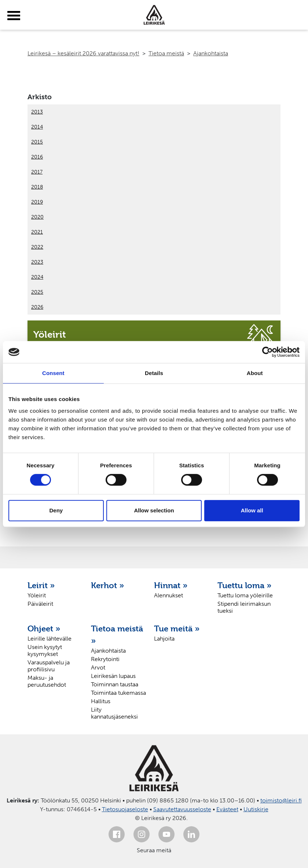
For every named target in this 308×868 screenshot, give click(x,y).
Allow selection (154, 510)
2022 (37, 247)
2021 (37, 232)
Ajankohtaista (211, 53)
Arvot (98, 667)
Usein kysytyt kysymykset (45, 650)
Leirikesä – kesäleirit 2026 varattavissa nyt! (83, 53)
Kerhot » (108, 585)
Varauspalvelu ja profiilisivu (49, 666)
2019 (37, 202)
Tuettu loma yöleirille (245, 595)
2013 (37, 112)
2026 (37, 307)
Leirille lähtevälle (49, 639)
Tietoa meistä (166, 53)
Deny (56, 510)
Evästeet (227, 809)
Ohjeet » (44, 628)
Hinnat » (171, 585)
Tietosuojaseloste (125, 809)
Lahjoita (164, 639)
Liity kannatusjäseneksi (114, 713)
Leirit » (41, 585)
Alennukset (168, 595)
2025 (37, 292)
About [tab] (255, 373)
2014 (37, 127)
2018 (37, 187)
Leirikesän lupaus (113, 676)
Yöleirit (37, 595)
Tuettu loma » (245, 585)
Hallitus (101, 701)
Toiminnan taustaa (115, 684)
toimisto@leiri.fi (281, 800)
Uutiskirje (256, 809)
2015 (37, 142)
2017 (37, 172)
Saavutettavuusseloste (182, 809)
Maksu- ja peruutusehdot (47, 681)
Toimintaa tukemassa (118, 693)
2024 (37, 277)
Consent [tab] (53, 373)
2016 (37, 157)
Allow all (252, 510)
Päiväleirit (40, 604)
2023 (37, 262)
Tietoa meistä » (117, 635)
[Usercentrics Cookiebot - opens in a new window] (267, 352)
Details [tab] (154, 373)
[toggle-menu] (14, 16)
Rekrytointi (105, 659)
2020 (37, 217)
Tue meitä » (177, 628)
